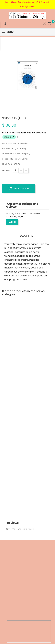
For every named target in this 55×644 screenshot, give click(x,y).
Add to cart (19, 188)
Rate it (12, 222)
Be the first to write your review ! (20, 529)
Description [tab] (27, 236)
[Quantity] (15, 170)
